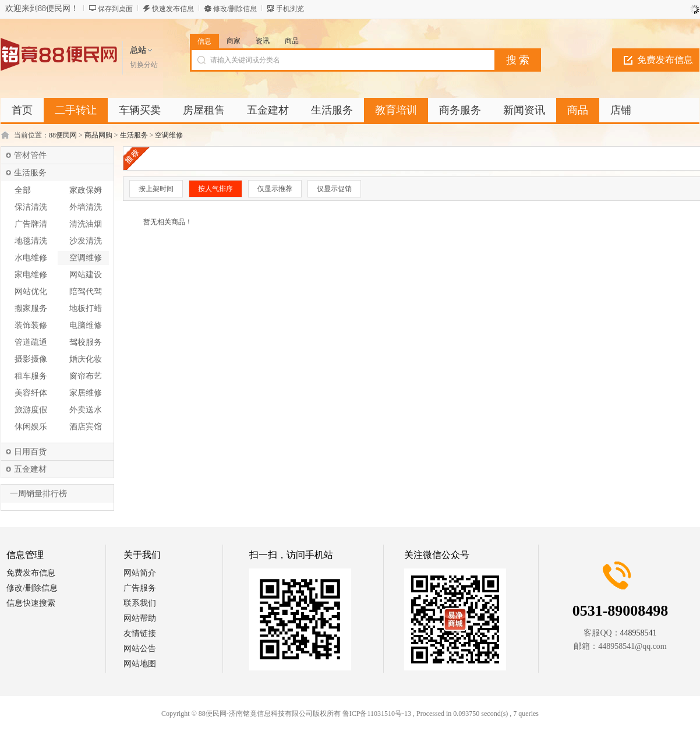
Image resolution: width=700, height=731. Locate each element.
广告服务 (140, 588)
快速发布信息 (173, 9)
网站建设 (86, 275)
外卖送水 (86, 410)
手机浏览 (290, 9)
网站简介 (140, 573)
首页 (22, 110)
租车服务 (31, 376)
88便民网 (63, 135)
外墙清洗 (86, 207)
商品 (292, 41)
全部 (23, 190)
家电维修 (31, 275)
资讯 (263, 41)
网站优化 (31, 292)
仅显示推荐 (275, 189)
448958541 (639, 633)
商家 (234, 41)
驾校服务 (86, 342)
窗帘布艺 (86, 376)
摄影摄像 (31, 359)
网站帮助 (140, 618)
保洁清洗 (31, 207)
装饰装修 (31, 325)
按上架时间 (156, 189)
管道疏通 (31, 342)
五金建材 (30, 469)
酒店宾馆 (86, 427)
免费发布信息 (665, 60)
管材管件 (30, 155)
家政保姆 (86, 190)
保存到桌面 (115, 9)
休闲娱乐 (31, 427)
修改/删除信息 (235, 9)
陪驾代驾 (86, 292)
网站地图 (140, 664)
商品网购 (98, 135)
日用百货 (30, 452)
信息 (204, 41)
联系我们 (140, 603)
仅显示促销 (334, 189)
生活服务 (134, 135)
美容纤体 (31, 393)
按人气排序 (215, 189)
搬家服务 (31, 308)
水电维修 (31, 258)
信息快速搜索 (31, 603)
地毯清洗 (31, 241)
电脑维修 (86, 325)
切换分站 (144, 65)
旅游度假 (31, 410)
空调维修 (169, 135)
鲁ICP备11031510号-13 (377, 714)
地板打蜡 (86, 308)
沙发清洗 (86, 241)
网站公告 (140, 649)
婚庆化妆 (86, 359)
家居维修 (86, 393)
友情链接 (140, 633)
